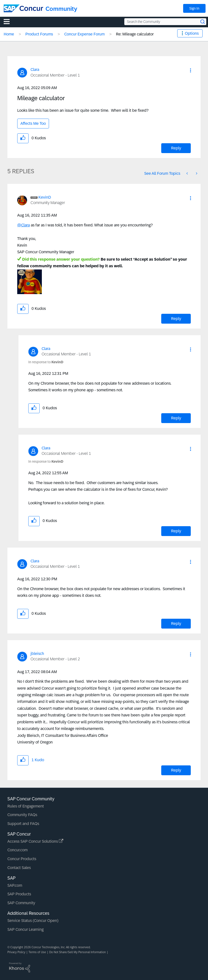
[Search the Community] (165, 22)
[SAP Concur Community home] (23, 8)
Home (9, 34)
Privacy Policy (16, 952)
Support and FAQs (23, 824)
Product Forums (39, 34)
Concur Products (22, 859)
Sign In (194, 8)
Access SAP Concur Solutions (35, 841)
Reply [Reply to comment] (176, 319)
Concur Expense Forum (84, 34)
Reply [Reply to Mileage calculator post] (176, 148)
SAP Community (21, 903)
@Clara (24, 225)
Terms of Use (37, 952)
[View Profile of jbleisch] (37, 654)
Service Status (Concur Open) (33, 921)
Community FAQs (22, 815)
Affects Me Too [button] (33, 123)
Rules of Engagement (26, 806)
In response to (46, 362)
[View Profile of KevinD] (45, 197)
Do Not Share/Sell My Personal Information (78, 952)
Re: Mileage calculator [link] (135, 34)
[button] (191, 70)
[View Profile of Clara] (35, 70)
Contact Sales (19, 868)
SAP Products (19, 894)
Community (61, 9)
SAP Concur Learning (25, 929)
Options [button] (192, 33)
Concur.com (17, 850)
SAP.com (15, 885)
